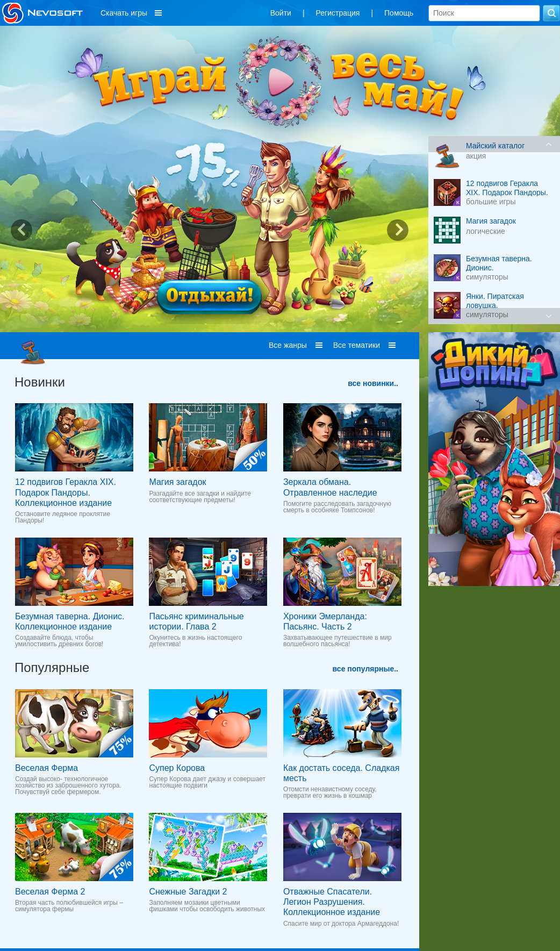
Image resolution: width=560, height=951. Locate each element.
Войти (281, 13)
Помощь (399, 13)
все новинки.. (373, 383)
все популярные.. (365, 669)
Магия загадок (177, 482)
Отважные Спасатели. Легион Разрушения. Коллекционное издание (332, 902)
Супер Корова (177, 768)
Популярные (52, 667)
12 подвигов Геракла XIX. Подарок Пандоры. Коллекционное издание (66, 492)
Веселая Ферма (46, 768)
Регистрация (338, 13)
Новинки (40, 382)
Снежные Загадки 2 (188, 892)
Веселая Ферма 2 (50, 892)
